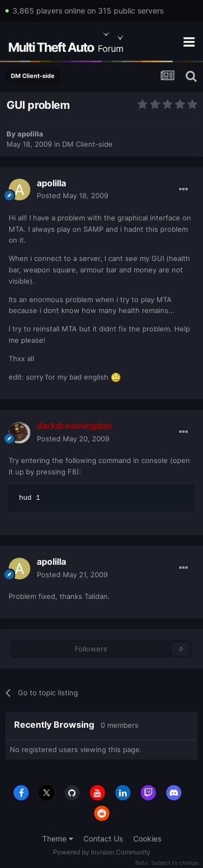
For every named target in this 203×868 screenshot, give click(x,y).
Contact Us (103, 838)
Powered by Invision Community (102, 852)
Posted (73, 195)
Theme (58, 838)
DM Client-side (87, 144)
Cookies (147, 838)
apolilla (30, 134)
